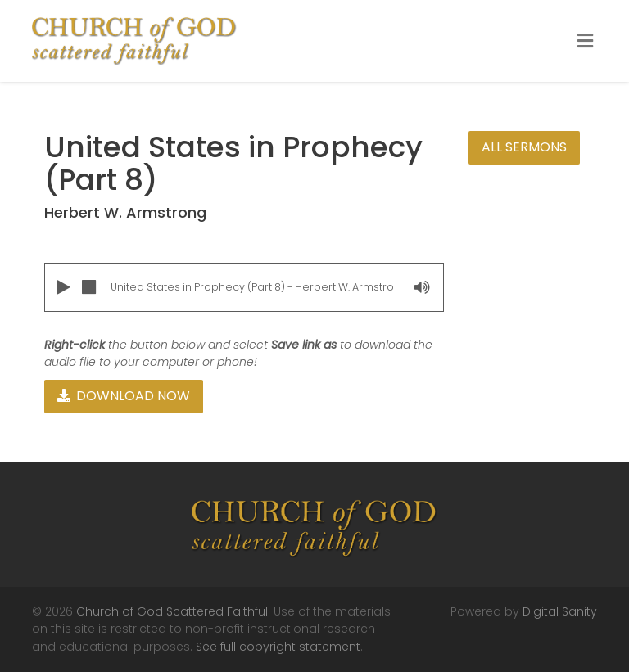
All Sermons (524, 147)
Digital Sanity (560, 611)
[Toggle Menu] (585, 42)
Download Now (124, 396)
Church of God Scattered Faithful (172, 611)
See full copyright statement (278, 647)
